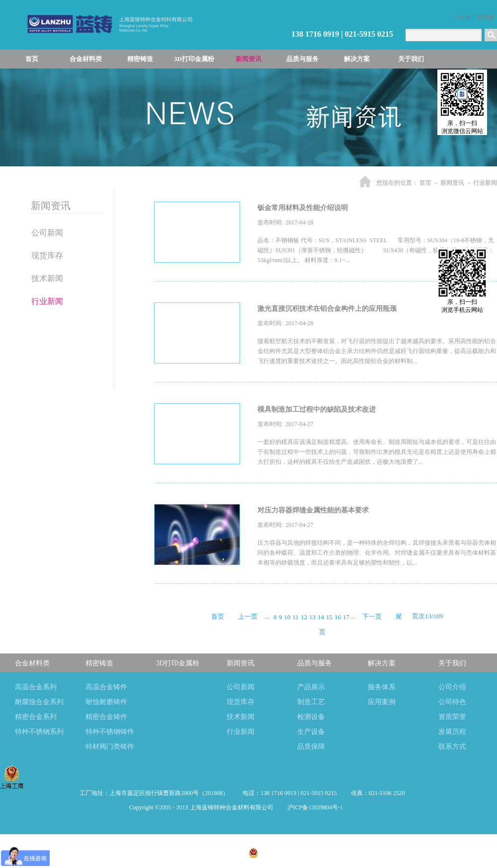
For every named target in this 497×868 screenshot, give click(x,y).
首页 (32, 59)
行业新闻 (485, 183)
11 (295, 617)
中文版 (462, 17)
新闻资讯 (452, 183)
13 (312, 617)
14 (321, 617)
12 (304, 617)
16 (338, 617)
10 (287, 617)
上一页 (248, 616)
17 (346, 617)
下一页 (372, 616)
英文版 (486, 17)
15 (329, 617)
